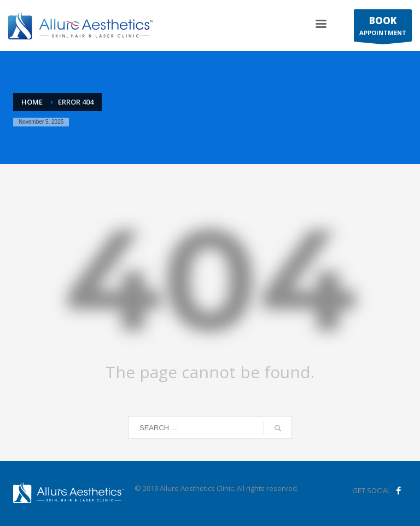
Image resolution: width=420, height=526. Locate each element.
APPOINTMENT (383, 28)
